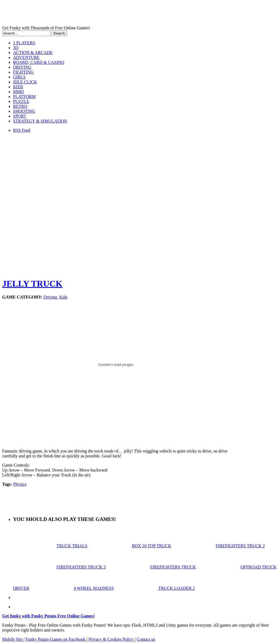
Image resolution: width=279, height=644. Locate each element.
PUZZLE (21, 101)
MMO (18, 92)
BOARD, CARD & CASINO (39, 62)
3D (16, 48)
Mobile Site (13, 639)
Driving (50, 297)
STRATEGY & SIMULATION (40, 121)
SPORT (20, 116)
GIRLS (19, 77)
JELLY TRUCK (32, 284)
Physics (20, 484)
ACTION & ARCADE (33, 53)
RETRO (20, 106)
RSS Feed (22, 130)
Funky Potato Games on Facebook (56, 639)
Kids (63, 297)
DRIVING (22, 67)
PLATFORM (24, 97)
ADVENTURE (26, 57)
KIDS (18, 87)
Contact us (146, 639)
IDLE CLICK (25, 82)
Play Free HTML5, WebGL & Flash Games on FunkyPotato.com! (94, 14)
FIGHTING (23, 72)
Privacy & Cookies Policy (112, 639)
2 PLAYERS (24, 43)
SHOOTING (24, 111)
